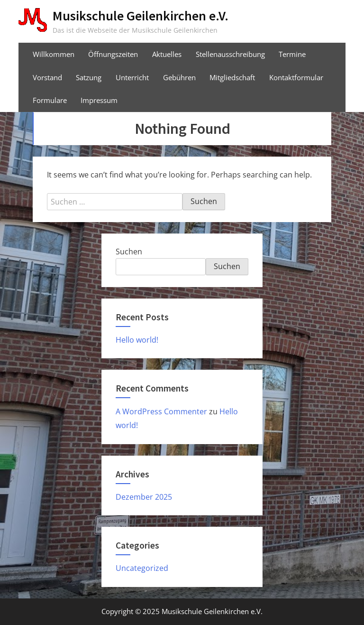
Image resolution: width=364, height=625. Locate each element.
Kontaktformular (296, 77)
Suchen (129, 252)
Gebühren (179, 77)
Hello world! (137, 340)
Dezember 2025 (144, 497)
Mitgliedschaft (232, 77)
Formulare (50, 100)
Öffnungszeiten (113, 54)
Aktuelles (167, 54)
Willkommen (54, 54)
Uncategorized (142, 568)
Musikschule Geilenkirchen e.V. (141, 16)
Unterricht (132, 77)
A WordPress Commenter (161, 411)
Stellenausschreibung (230, 54)
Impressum (99, 100)
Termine (292, 54)
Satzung (89, 77)
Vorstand (47, 77)
